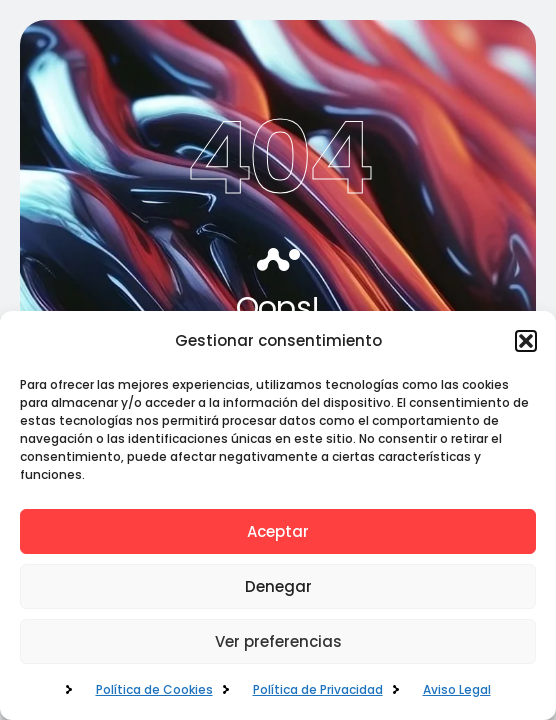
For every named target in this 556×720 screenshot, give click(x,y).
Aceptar (278, 531)
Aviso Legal (457, 689)
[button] (526, 341)
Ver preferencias (278, 641)
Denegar (278, 586)
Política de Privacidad (318, 689)
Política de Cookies (154, 689)
